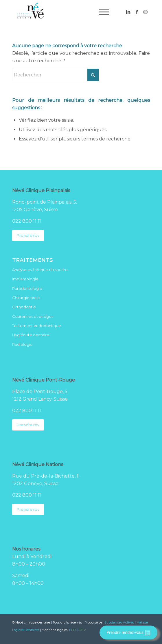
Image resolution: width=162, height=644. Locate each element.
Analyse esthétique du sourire (40, 270)
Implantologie (25, 279)
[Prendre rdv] (28, 235)
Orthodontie (24, 307)
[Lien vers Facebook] (137, 12)
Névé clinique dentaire (33, 622)
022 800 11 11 (27, 221)
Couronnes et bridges (33, 316)
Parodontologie (27, 288)
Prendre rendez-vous (128, 633)
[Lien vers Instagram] (146, 12)
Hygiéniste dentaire (31, 335)
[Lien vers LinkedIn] (128, 12)
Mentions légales (55, 630)
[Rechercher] (56, 75)
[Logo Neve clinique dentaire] (67, 12)
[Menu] (101, 12)
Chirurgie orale (26, 298)
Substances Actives (119, 622)
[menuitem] (101, 12)
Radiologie (22, 344)
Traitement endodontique (37, 326)
